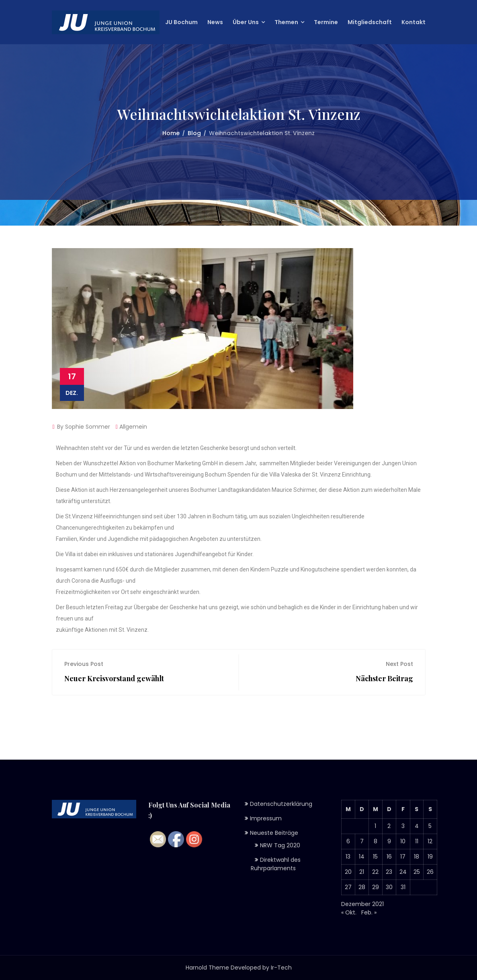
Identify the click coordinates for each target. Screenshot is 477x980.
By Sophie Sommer (81, 427)
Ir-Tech (281, 968)
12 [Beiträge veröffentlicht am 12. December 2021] (430, 841)
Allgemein (133, 427)
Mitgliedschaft (370, 22)
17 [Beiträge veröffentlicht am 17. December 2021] (403, 857)
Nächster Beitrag (384, 678)
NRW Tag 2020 (280, 845)
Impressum (266, 818)
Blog (194, 133)
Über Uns (246, 22)
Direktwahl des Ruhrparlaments (276, 864)
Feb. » (369, 912)
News (215, 22)
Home (171, 133)
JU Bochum (181, 22)
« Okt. (349, 912)
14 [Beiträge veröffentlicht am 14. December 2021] (362, 857)
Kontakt (414, 22)
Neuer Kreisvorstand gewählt (114, 678)
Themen (286, 22)
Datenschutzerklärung (281, 804)
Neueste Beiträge (274, 833)
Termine (326, 22)
